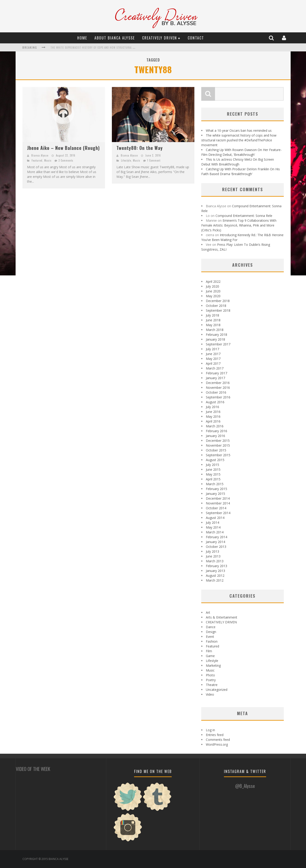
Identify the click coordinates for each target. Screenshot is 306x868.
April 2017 (213, 363)
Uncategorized (217, 690)
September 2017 (218, 344)
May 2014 (213, 527)
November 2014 (218, 503)
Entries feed (215, 735)
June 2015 (213, 469)
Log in (210, 730)
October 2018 (216, 306)
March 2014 (215, 532)
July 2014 (212, 522)
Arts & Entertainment (222, 617)
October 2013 (216, 547)
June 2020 (213, 291)
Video (210, 694)
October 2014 (216, 508)
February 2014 (216, 537)
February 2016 (216, 431)
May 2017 (213, 359)
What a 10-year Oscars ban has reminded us (239, 130)
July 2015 (212, 465)
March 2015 (215, 484)
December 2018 (218, 301)
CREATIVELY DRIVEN (160, 38)
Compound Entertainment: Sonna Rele (244, 216)
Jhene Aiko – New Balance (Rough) (63, 148)
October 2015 (216, 450)
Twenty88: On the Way (140, 148)
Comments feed (218, 740)
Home (82, 38)
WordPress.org (217, 744)
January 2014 (215, 542)
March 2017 (215, 368)
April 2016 (213, 421)
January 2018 (215, 339)
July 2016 (212, 407)
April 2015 (213, 479)
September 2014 (218, 513)
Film (209, 651)
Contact (196, 38)
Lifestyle (126, 160)
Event (210, 637)
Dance (211, 627)
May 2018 (213, 325)
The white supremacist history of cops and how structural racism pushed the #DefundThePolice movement (123, 48)
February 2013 (216, 566)
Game (210, 656)
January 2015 (215, 494)
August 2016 (215, 402)
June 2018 (213, 320)
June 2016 (213, 412)
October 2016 (216, 392)
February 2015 (216, 489)
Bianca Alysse (40, 155)
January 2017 (215, 378)
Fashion (212, 641)
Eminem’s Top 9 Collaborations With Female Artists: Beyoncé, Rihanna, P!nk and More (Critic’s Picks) (239, 225)
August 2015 (215, 460)
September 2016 (218, 397)
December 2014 (218, 498)
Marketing (213, 665)
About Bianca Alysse (115, 38)
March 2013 (215, 561)
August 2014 (215, 518)
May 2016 (213, 416)
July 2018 (212, 315)
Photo (210, 675)
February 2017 (216, 373)
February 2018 (216, 335)
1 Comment (154, 160)
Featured (37, 160)
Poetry (211, 680)
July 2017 (212, 349)
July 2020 (212, 286)
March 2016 (215, 426)
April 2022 (213, 281)
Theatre (212, 685)
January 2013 (215, 571)
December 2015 (218, 441)
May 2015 (213, 474)
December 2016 (218, 383)
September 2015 (218, 455)
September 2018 (218, 310)
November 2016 (218, 388)
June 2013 (213, 556)
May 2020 (213, 296)
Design (211, 632)
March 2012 (215, 580)
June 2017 (213, 354)
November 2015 (218, 445)
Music (48, 160)
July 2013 (212, 551)
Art (208, 612)
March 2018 (215, 330)
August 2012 (215, 575)
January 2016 (215, 436)
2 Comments (66, 160)
